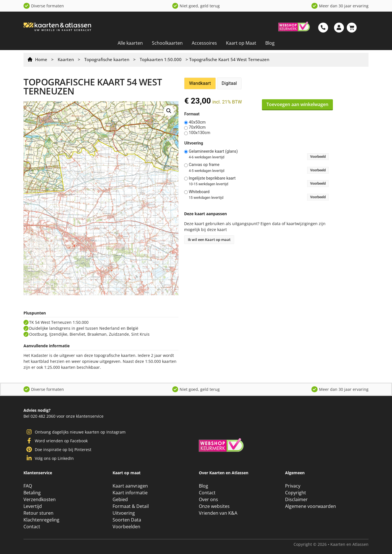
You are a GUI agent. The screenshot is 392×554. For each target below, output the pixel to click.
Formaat (192, 114)
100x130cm (199, 133)
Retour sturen (38, 513)
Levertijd (33, 506)
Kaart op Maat (241, 43)
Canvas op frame (204, 165)
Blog (270, 43)
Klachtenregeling (41, 520)
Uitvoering (194, 143)
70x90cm (197, 128)
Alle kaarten (130, 43)
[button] (169, 111)
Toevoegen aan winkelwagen (297, 104)
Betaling (32, 493)
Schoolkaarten (167, 43)
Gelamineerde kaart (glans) (213, 152)
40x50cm (197, 122)
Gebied (120, 499)
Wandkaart (200, 83)
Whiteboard (199, 192)
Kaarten (66, 59)
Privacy (293, 486)
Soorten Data (127, 520)
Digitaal (229, 83)
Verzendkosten (40, 499)
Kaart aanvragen (130, 486)
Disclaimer (296, 499)
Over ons (208, 499)
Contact (32, 527)
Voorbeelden (126, 527)
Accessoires (204, 43)
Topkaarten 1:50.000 (161, 59)
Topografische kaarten (107, 59)
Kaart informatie (130, 493)
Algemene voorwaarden (311, 506)
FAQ (28, 486)
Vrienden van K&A (218, 513)
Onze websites (214, 506)
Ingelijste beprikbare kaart (212, 178)
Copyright (296, 493)
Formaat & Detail (131, 506)
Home (41, 59)
